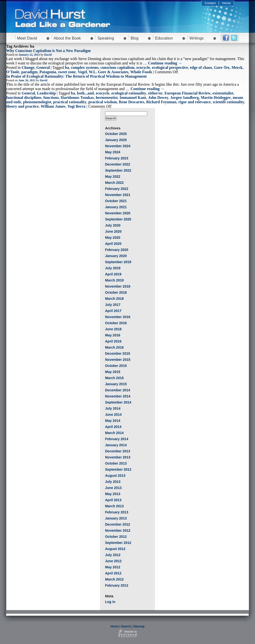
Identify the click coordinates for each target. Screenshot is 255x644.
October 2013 (116, 463)
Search (126, 626)
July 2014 (113, 408)
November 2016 (118, 317)
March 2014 (114, 433)
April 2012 (113, 573)
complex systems (85, 68)
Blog (135, 38)
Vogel (82, 72)
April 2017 (113, 311)
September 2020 (118, 219)
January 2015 (116, 384)
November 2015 (118, 360)
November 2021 (118, 195)
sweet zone (67, 72)
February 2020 (117, 250)
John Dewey (158, 98)
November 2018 (118, 286)
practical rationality (70, 102)
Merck (237, 68)
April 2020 (113, 244)
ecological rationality (129, 93)
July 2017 (113, 305)
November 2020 (118, 213)
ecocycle (143, 68)
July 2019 (113, 268)
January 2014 (116, 445)
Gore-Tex (222, 68)
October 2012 (116, 537)
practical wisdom (103, 102)
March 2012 (114, 579)
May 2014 (113, 421)
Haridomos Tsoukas (77, 98)
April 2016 (113, 341)
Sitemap (139, 626)
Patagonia (48, 72)
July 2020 (113, 225)
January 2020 (116, 256)
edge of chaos (201, 68)
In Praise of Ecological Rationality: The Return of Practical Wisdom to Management (77, 76)
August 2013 (115, 476)
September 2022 (118, 170)
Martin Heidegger (216, 98)
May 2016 (113, 335)
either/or (155, 93)
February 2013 (117, 512)
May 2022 (113, 177)
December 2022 (118, 164)
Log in (110, 602)
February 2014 (117, 439)
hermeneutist (107, 98)
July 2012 (113, 555)
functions (51, 98)
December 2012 (118, 524)
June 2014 (113, 415)
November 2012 (118, 530)
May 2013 (113, 494)
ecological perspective (170, 68)
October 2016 (116, 323)
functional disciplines (24, 98)
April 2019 (113, 274)
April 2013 (113, 500)
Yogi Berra (76, 106)
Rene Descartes (131, 102)
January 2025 (116, 140)
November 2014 (118, 396)
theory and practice (23, 106)
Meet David (27, 38)
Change (28, 68)
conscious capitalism (117, 68)
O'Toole (13, 72)
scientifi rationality (228, 102)
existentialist (223, 93)
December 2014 (118, 390)
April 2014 (113, 427)
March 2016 (114, 347)
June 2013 (113, 488)
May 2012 (113, 567)
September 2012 (118, 543)
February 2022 (117, 189)
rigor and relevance (195, 102)
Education (164, 38)
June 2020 (113, 231)
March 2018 (114, 299)
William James (53, 106)
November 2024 (118, 146)
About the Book (67, 38)
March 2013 (114, 506)
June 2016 (113, 329)
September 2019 (118, 262)
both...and (85, 93)
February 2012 (117, 585)
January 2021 (116, 207)
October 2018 (116, 292)
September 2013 (118, 469)
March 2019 (114, 280)
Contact (210, 3)
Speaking (106, 38)
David (48, 55)
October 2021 (116, 201)
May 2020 (113, 238)
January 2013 (116, 518)
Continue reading (165, 63)
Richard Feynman (161, 102)
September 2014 (118, 402)
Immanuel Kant (133, 98)
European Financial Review (188, 93)
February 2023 (117, 158)
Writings (197, 38)
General (43, 68)
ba (67, 68)
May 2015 (113, 372)
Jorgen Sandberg (185, 98)
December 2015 (118, 353)
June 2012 (113, 561)
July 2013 (113, 482)
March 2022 (114, 183)
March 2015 (114, 378)
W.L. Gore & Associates (108, 72)
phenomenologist (37, 102)
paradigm (29, 72)
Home (226, 3)
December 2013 (118, 451)
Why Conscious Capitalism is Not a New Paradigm (49, 51)
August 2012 (115, 549)
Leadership (46, 93)
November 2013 (118, 457)
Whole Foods (141, 72)
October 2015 (116, 366)
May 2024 (113, 152)
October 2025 (116, 134)
